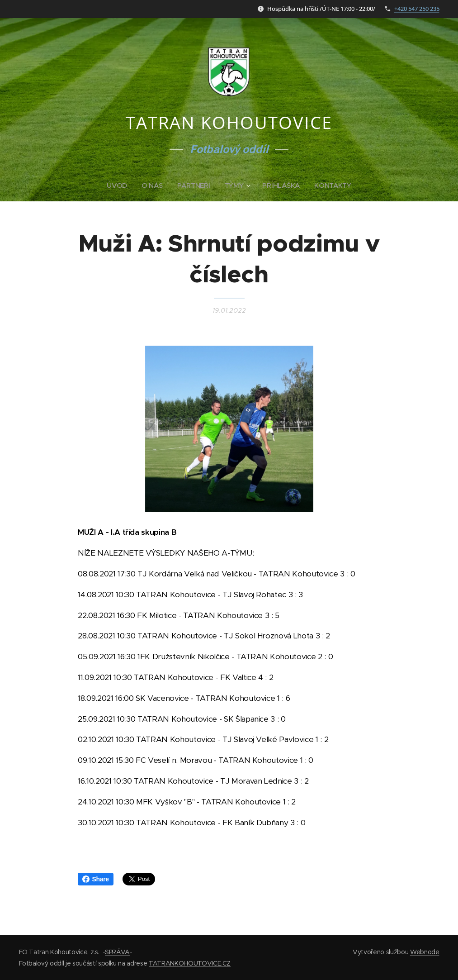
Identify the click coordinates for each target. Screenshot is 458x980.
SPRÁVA (117, 952)
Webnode (425, 952)
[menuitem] (118, 186)
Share (96, 879)
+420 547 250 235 (417, 9)
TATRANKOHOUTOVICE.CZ (190, 963)
